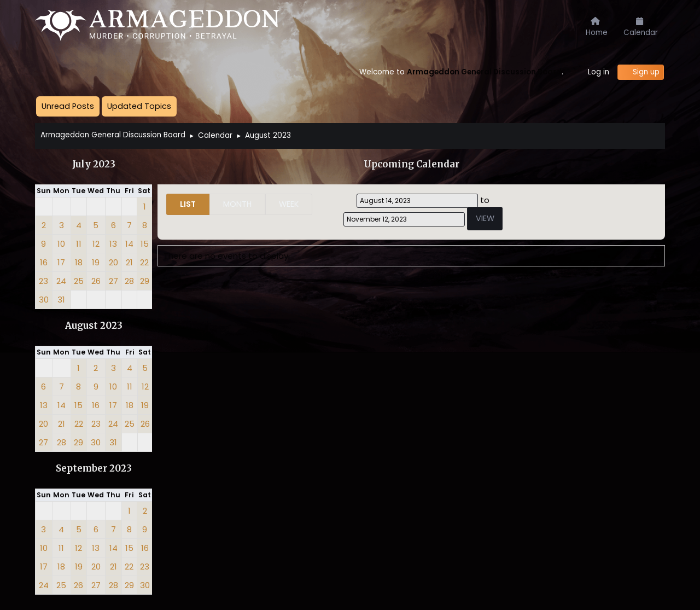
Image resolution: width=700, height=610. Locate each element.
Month (237, 204)
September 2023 (94, 469)
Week (289, 204)
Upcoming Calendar (412, 164)
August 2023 (94, 326)
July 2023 (94, 164)
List (188, 204)
